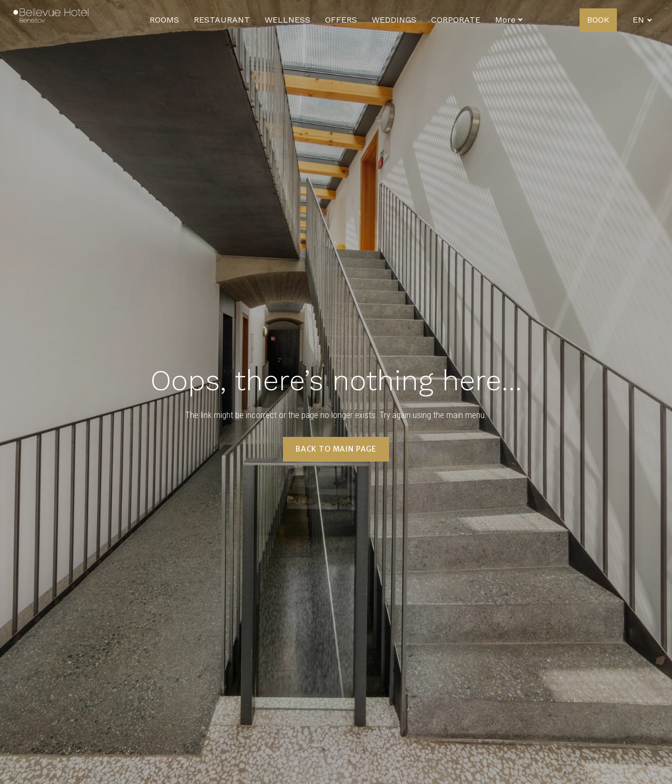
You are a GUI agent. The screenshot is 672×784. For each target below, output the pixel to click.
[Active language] (642, 20)
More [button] (509, 20)
